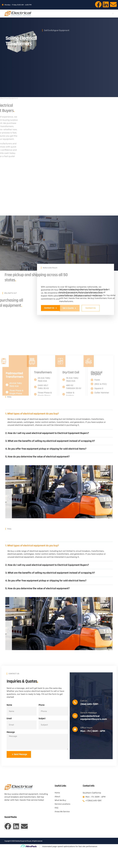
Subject (42, 736)
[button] (113, 13)
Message (11, 750)
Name (9, 723)
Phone (42, 723)
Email (9, 736)
